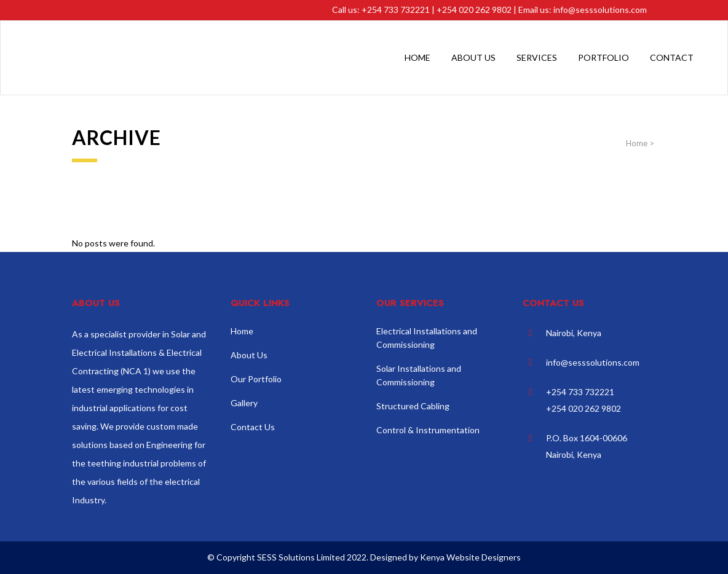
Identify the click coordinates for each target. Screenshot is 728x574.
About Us (249, 355)
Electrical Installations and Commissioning (427, 338)
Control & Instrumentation (428, 430)
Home (637, 143)
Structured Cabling (413, 406)
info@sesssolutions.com (600, 10)
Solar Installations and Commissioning (419, 375)
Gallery (244, 403)
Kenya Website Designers (470, 557)
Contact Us (253, 427)
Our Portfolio (256, 379)
